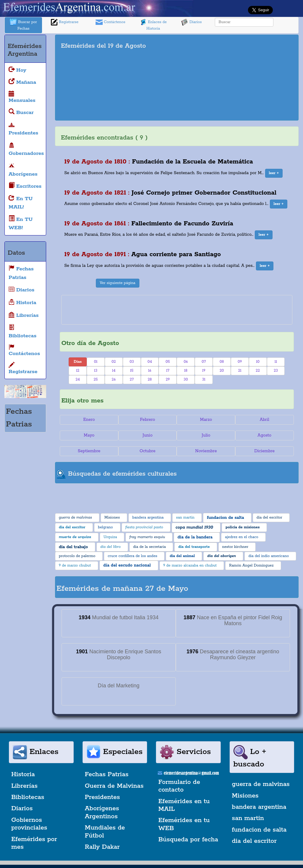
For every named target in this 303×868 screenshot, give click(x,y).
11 (276, 362)
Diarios (191, 22)
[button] (274, 173)
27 (132, 380)
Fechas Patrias (107, 774)
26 (114, 380)
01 (96, 362)
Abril (265, 420)
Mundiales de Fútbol (105, 832)
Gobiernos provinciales (29, 824)
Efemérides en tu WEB (184, 824)
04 (150, 362)
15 (132, 371)
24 (78, 380)
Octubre (148, 451)
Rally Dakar (102, 847)
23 (276, 371)
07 (204, 362)
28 (150, 380)
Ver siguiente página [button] (118, 283)
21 (240, 371)
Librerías (24, 786)
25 (96, 380)
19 (204, 371)
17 (168, 371)
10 (258, 362)
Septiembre (89, 451)
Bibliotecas (28, 797)
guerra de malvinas (261, 784)
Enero (89, 420)
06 (186, 362)
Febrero (148, 420)
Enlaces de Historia (153, 25)
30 (186, 380)
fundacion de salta (259, 830)
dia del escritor (254, 841)
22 (258, 371)
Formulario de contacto (179, 786)
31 (204, 380)
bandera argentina (259, 807)
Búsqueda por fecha (188, 840)
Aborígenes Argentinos (102, 812)
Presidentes (103, 797)
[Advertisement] (242, 78)
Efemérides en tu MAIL (184, 805)
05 (168, 362)
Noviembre (206, 451)
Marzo (206, 420)
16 (150, 371)
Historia (23, 774)
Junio (148, 435)
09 (240, 362)
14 (114, 371)
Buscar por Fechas (23, 25)
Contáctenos (111, 22)
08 (222, 362)
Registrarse (65, 22)
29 (168, 380)
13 (96, 371)
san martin (248, 818)
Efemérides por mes (34, 843)
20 (222, 371)
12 (78, 371)
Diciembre (264, 451)
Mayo (89, 435)
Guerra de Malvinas (114, 786)
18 (186, 371)
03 (132, 362)
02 (114, 362)
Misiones (245, 796)
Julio (206, 435)
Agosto (264, 435)
